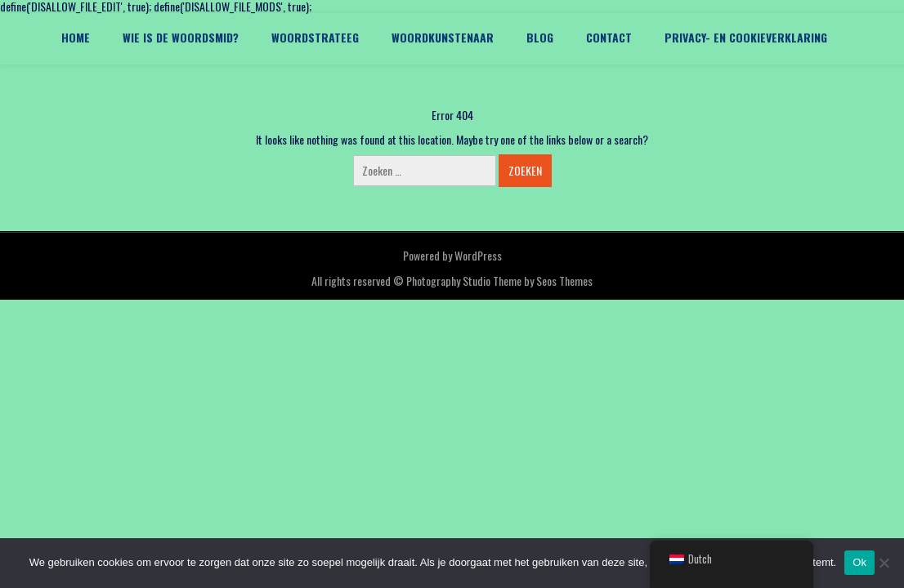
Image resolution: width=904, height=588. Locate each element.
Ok (859, 562)
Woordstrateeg (315, 37)
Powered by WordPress (452, 255)
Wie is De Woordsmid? (181, 37)
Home (76, 37)
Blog (540, 37)
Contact (609, 37)
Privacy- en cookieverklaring (746, 37)
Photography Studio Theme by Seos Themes (499, 281)
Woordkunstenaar (443, 37)
